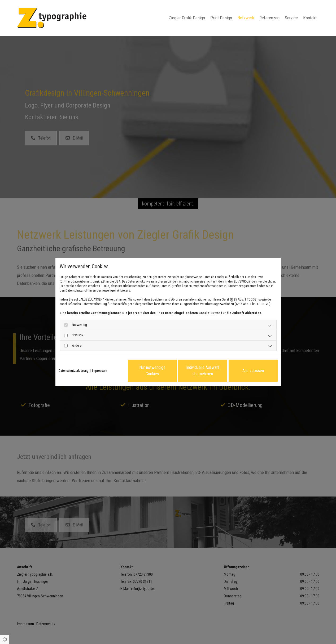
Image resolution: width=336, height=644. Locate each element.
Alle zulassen (253, 371)
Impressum (100, 371)
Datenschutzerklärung (74, 371)
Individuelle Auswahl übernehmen (203, 371)
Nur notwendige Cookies (152, 371)
